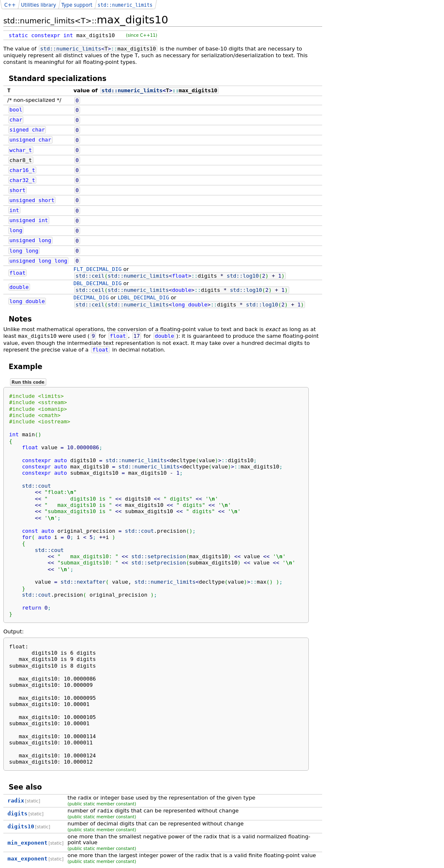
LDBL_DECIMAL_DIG (143, 297)
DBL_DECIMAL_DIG (98, 283)
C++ (10, 5)
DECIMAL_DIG (91, 297)
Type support (77, 5)
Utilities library (38, 5)
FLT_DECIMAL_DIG (98, 269)
